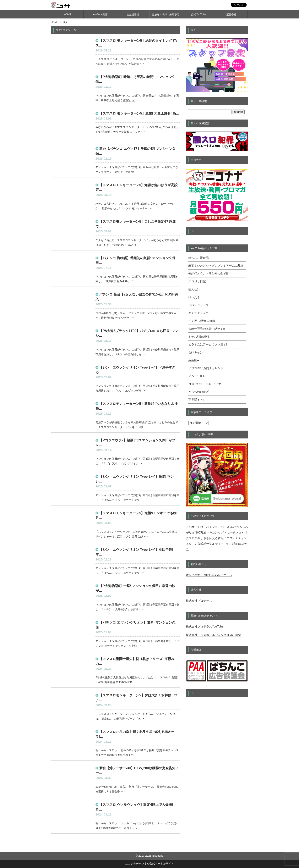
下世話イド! (196, 400)
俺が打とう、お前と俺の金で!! (208, 273)
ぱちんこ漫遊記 (199, 258)
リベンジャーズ (199, 305)
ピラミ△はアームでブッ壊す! (208, 344)
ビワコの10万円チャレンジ (206, 368)
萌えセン (194, 289)
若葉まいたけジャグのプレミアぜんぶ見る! (216, 266)
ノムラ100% (196, 376)
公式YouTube (198, 15)
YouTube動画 (100, 15)
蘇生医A (194, 360)
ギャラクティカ (199, 313)
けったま (194, 297)
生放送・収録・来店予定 (166, 15)
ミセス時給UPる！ (200, 337)
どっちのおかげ (199, 392)
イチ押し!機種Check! (202, 321)
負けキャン (196, 352)
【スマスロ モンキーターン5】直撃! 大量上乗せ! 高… (139, 113)
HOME (67, 15)
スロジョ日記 (197, 281)
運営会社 (231, 15)
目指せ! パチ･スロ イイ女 (205, 384)
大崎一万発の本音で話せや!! (207, 329)
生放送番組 (133, 15)
